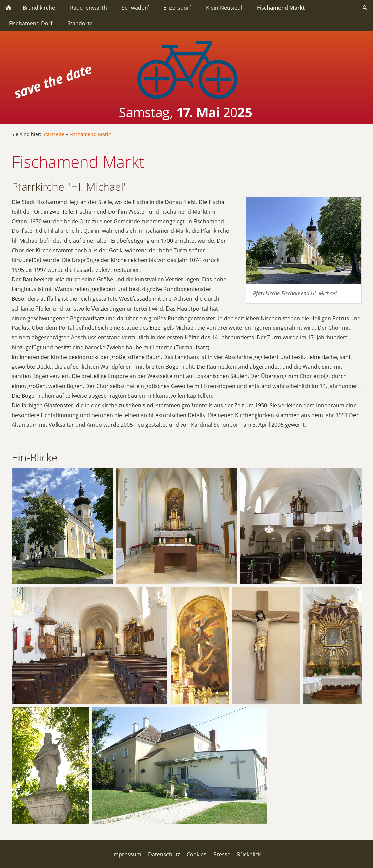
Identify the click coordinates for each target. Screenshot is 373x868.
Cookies (197, 854)
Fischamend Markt (90, 134)
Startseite (53, 134)
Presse (222, 854)
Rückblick (249, 854)
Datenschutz (164, 854)
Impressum (127, 854)
